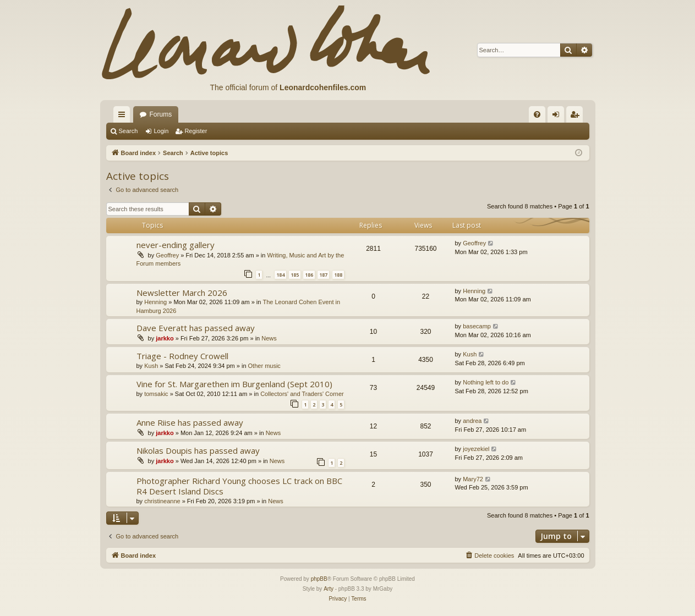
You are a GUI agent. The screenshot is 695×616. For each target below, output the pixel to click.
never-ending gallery (176, 245)
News (269, 338)
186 (309, 275)
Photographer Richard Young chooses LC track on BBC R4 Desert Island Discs (239, 486)
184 (280, 275)
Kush (151, 366)
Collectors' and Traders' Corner (302, 394)
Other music (264, 366)
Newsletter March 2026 (182, 293)
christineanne (162, 501)
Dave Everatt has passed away (196, 328)
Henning (155, 302)
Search (128, 131)
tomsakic (156, 394)
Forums (161, 114)
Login (161, 131)
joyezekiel (476, 449)
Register (196, 131)
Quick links (124, 117)
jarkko (165, 338)
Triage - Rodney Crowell (182, 356)
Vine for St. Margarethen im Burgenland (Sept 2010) (234, 384)
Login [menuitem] (558, 117)
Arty (329, 589)
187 (323, 275)
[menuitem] (537, 114)
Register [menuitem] (576, 117)
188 (338, 275)
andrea (472, 421)
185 (295, 275)
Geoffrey (167, 255)
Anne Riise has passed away (190, 422)
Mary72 (473, 479)
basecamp (477, 326)
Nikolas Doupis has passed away (198, 450)
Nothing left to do (486, 382)
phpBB (319, 579)
